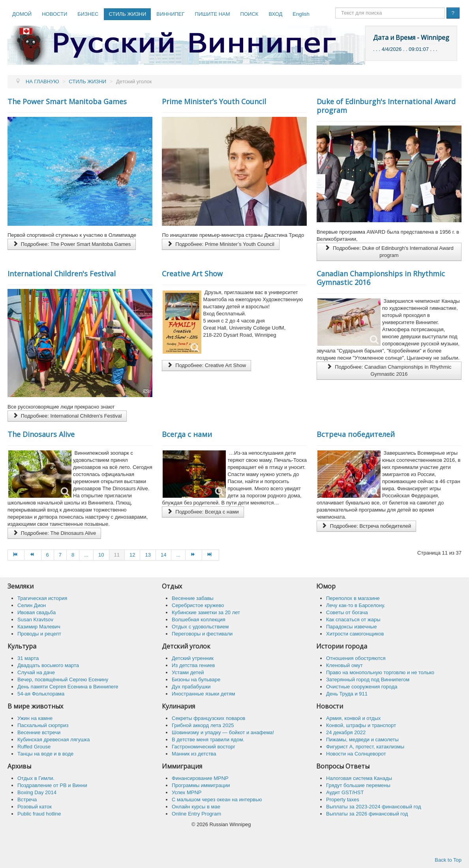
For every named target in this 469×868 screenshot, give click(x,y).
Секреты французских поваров (209, 718)
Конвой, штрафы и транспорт (361, 725)
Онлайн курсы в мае (196, 807)
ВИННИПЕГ (170, 14)
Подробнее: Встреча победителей (366, 526)
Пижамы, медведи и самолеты (362, 740)
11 (117, 555)
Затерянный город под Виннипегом (368, 680)
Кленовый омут (344, 665)
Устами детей (188, 672)
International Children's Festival (62, 274)
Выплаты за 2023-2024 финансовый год (374, 807)
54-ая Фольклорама (41, 694)
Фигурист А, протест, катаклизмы (365, 747)
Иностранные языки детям (203, 694)
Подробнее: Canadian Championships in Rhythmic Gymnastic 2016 (389, 370)
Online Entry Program (196, 814)
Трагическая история (42, 598)
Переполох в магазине (353, 598)
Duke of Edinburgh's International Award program (386, 106)
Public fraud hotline (39, 814)
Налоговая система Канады (359, 778)
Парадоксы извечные (351, 627)
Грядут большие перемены (358, 785)
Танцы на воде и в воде (45, 754)
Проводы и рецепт (39, 634)
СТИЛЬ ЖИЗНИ (127, 14)
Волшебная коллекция (199, 620)
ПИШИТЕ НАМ (213, 14)
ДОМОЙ (22, 14)
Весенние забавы (193, 598)
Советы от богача (347, 612)
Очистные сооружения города (362, 687)
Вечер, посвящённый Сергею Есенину (63, 680)
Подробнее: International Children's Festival (67, 416)
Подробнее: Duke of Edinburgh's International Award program (389, 252)
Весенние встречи (39, 732)
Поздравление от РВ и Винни (52, 785)
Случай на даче (36, 672)
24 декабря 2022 (346, 732)
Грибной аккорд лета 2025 (203, 725)
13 (148, 555)
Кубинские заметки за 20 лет (206, 612)
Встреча (27, 800)
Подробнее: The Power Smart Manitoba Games (72, 244)
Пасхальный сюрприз (43, 725)
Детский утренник (193, 658)
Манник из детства (194, 754)
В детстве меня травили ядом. (208, 740)
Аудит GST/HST (345, 792)
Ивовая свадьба (37, 612)
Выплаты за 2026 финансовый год (367, 814)
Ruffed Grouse (34, 747)
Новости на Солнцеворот (356, 754)
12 (132, 555)
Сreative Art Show (192, 274)
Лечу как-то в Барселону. (356, 605)
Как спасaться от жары (353, 620)
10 (101, 555)
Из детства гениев (193, 665)
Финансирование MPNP (200, 778)
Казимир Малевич (39, 627)
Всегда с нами (187, 434)
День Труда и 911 (347, 694)
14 (163, 555)
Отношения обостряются (356, 658)
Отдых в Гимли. (36, 778)
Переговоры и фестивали (202, 634)
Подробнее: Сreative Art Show (206, 365)
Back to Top (448, 860)
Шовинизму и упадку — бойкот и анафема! (223, 732)
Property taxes (343, 800)
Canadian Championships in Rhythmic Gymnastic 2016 (381, 278)
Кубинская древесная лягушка (54, 740)
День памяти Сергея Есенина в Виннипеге (68, 687)
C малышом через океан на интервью (217, 800)
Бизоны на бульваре (196, 680)
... (86, 555)
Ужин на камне (35, 718)
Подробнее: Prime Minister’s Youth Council (220, 244)
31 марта (28, 658)
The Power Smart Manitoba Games (67, 101)
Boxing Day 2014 (37, 792)
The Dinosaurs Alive (41, 434)
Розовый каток (35, 807)
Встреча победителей (356, 434)
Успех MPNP (187, 792)
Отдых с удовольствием (200, 627)
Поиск (335, 8)
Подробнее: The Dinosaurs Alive (54, 533)
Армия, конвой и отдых (353, 718)
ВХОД (275, 14)
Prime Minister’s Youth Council (214, 101)
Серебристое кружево (198, 605)
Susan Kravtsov (35, 620)
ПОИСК (250, 14)
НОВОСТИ (54, 14)
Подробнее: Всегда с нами (203, 512)
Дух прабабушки (191, 687)
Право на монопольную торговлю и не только (380, 672)
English (301, 14)
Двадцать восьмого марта (48, 665)
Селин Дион (32, 605)
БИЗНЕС (88, 14)
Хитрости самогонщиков (355, 634)
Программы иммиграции (201, 785)
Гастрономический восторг (204, 747)
